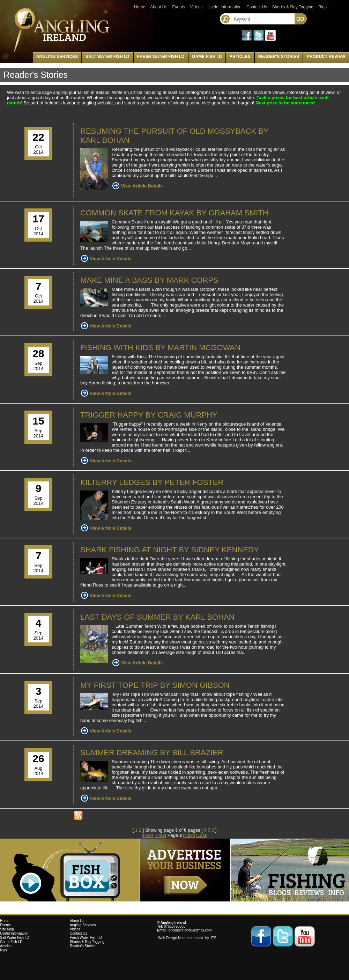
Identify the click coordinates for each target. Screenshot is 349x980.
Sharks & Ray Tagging (293, 7)
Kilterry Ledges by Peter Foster (152, 482)
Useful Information (225, 7)
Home (140, 7)
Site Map (7, 929)
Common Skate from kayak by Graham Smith (174, 213)
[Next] (189, 835)
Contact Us (257, 7)
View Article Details (142, 186)
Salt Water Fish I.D (107, 57)
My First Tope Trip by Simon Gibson (155, 685)
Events (179, 7)
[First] (147, 835)
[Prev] (160, 835)
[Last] (202, 835)
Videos (196, 7)
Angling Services (57, 57)
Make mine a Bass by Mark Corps (149, 280)
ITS (214, 938)
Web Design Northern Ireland (181, 938)
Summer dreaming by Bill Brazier (152, 753)
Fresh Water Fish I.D (161, 57)
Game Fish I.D (207, 57)
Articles (240, 57)
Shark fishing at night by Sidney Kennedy (169, 550)
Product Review (326, 57)
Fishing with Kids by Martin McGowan (160, 348)
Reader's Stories (279, 57)
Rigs (322, 7)
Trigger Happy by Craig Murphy (149, 415)
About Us (159, 7)
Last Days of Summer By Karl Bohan (157, 617)
